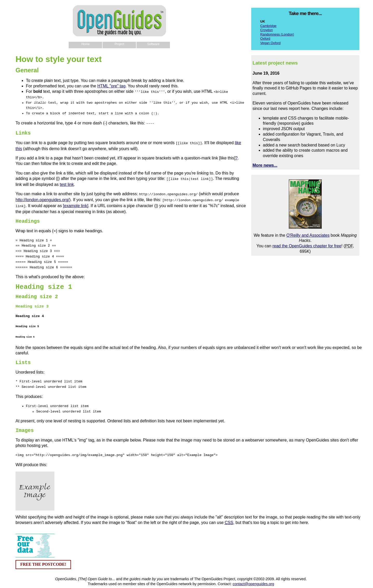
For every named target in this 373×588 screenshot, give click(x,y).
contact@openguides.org (253, 580)
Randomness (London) (277, 34)
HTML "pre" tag (112, 86)
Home (85, 44)
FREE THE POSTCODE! (43, 561)
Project (119, 44)
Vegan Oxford (270, 43)
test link (67, 182)
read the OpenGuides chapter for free (307, 246)
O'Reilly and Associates (308, 235)
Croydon (267, 30)
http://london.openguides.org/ (42, 197)
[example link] (76, 203)
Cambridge (268, 26)
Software (153, 44)
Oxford (265, 38)
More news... (265, 165)
